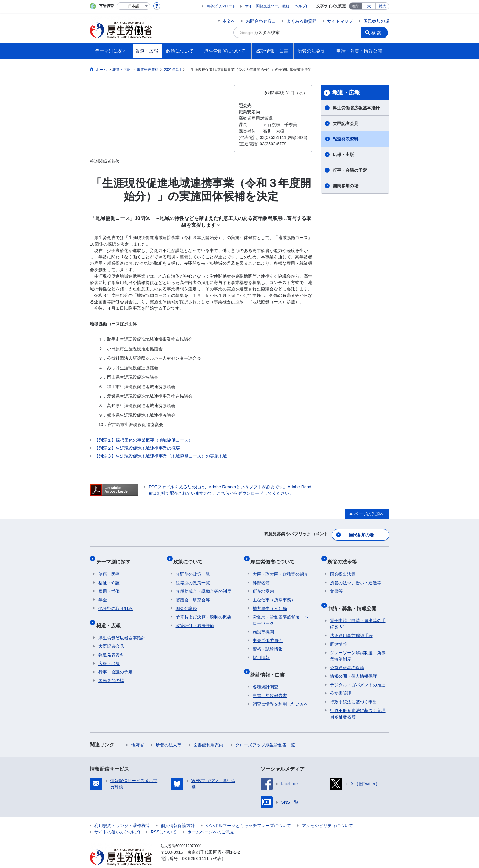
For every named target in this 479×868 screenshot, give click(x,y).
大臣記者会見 (346, 123)
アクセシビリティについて (327, 814)
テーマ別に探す (115, 557)
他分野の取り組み (115, 601)
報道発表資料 (346, 139)
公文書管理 (341, 681)
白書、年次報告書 (270, 684)
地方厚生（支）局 (270, 601)
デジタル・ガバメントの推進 (358, 673)
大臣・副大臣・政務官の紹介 (280, 567)
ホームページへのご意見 (211, 820)
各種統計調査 (265, 675)
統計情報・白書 (270, 665)
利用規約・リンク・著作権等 (122, 814)
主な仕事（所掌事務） (274, 593)
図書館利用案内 (208, 733)
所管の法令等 (345, 557)
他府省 (137, 733)
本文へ (229, 21)
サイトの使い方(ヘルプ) (117, 820)
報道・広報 (346, 93)
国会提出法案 (343, 567)
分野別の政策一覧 (193, 567)
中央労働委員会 (268, 633)
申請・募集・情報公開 (354, 598)
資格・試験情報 (268, 642)
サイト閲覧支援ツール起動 (267, 6)
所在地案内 (263, 584)
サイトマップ (340, 21)
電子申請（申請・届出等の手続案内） (358, 612)
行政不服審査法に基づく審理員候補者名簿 (358, 702)
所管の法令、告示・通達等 (356, 576)
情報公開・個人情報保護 (353, 664)
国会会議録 (186, 601)
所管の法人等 (169, 733)
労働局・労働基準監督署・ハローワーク (280, 613)
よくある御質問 (302, 21)
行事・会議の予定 (350, 170)
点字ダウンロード (221, 6)
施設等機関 (263, 625)
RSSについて (164, 820)
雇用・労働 (109, 584)
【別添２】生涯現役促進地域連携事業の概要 (137, 448)
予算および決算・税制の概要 (203, 610)
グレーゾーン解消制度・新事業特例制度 (358, 644)
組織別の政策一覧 (193, 576)
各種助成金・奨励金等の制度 (203, 584)
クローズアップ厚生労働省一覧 (265, 733)
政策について (190, 557)
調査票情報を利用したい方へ (280, 692)
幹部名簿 (261, 576)
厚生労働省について (275, 557)
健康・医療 (109, 567)
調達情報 (338, 632)
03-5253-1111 (195, 847)
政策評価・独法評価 (195, 618)
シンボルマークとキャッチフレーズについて (248, 814)
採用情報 (261, 651)
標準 (356, 6)
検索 (378, 32)
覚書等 (336, 584)
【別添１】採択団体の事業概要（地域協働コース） (144, 440)
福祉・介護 (109, 576)
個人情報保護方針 (178, 814)
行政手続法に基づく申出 (353, 690)
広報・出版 (343, 155)
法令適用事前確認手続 (351, 624)
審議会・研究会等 (193, 593)
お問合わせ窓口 (261, 21)
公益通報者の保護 (347, 656)
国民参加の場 (376, 21)
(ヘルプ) (300, 6)
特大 (382, 6)
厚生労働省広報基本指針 (356, 108)
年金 (103, 593)
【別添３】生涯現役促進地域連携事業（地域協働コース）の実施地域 (161, 456)
